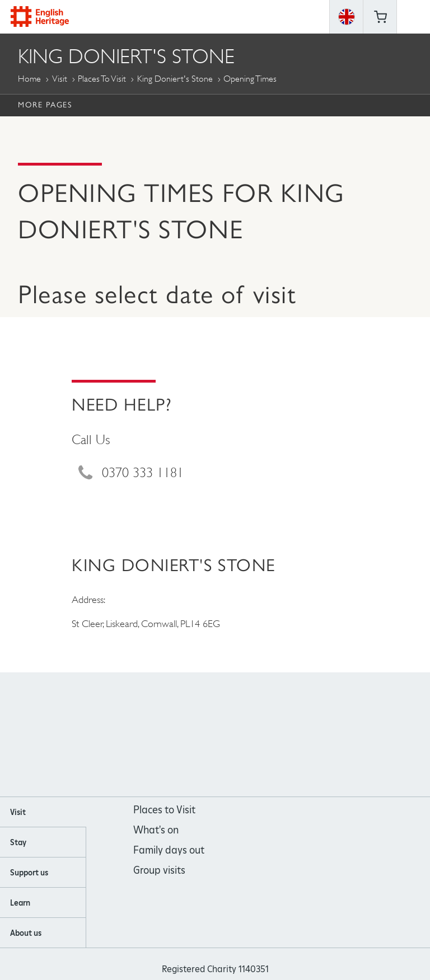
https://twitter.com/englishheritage (261, 735)
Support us (29, 873)
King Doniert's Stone (175, 79)
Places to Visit (102, 79)
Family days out (169, 850)
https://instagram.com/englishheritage (200, 735)
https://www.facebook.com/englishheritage (170, 735)
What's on (156, 830)
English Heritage (40, 17)
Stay (18, 842)
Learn (20, 903)
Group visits (159, 870)
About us (26, 933)
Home (29, 79)
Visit (60, 79)
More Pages (45, 105)
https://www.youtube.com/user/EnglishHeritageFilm (230, 735)
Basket (380, 17)
